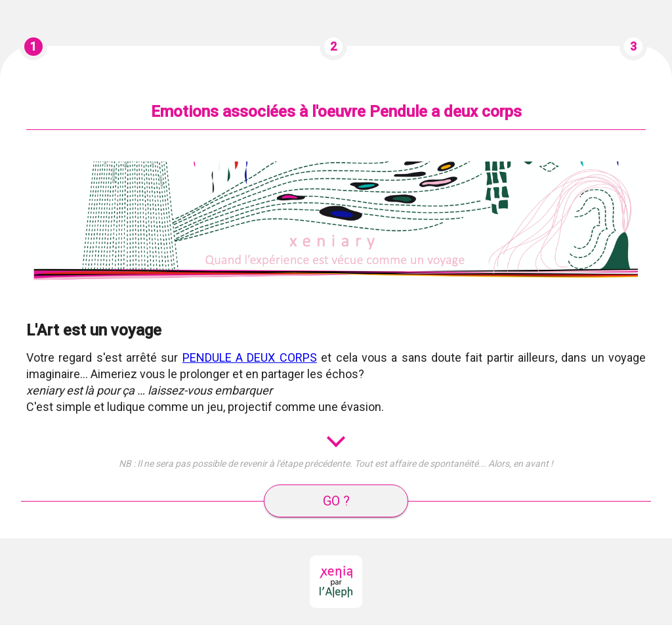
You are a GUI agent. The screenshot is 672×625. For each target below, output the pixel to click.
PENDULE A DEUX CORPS (250, 357)
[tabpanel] (336, 311)
